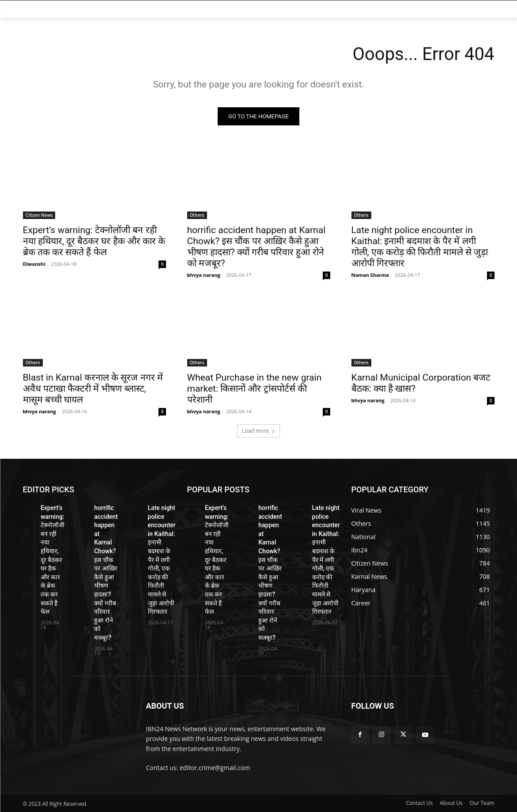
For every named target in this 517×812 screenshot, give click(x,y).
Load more (258, 431)
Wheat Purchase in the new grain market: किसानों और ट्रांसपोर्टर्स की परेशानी (255, 389)
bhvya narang (204, 275)
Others (197, 215)
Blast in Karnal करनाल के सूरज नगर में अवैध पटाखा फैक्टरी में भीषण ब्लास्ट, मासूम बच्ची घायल (93, 389)
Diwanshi (34, 264)
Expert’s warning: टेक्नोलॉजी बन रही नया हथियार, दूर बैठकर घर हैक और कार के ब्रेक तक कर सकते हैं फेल (94, 241)
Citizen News (39, 215)
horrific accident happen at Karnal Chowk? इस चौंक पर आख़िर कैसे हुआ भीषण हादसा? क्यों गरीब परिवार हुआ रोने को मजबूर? (257, 247)
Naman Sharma (370, 275)
